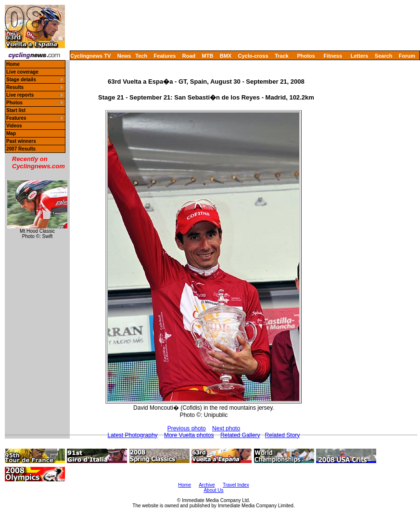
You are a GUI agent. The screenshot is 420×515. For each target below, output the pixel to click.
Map (11, 133)
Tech (141, 56)
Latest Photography (132, 435)
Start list (16, 110)
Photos (306, 56)
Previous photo (187, 428)
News (124, 56)
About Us (213, 490)
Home (13, 64)
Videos (14, 126)
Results (15, 87)
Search (384, 56)
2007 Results (21, 149)
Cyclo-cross (253, 56)
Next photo (226, 428)
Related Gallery (240, 435)
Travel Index (236, 485)
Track (282, 56)
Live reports (20, 95)
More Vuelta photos (189, 435)
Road (189, 56)
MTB (208, 56)
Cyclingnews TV (90, 56)
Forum (407, 56)
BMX (226, 56)
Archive (207, 485)
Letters (360, 56)
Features (165, 56)
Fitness (333, 56)
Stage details (21, 80)
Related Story (283, 435)
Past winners (21, 141)
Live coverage (22, 72)
